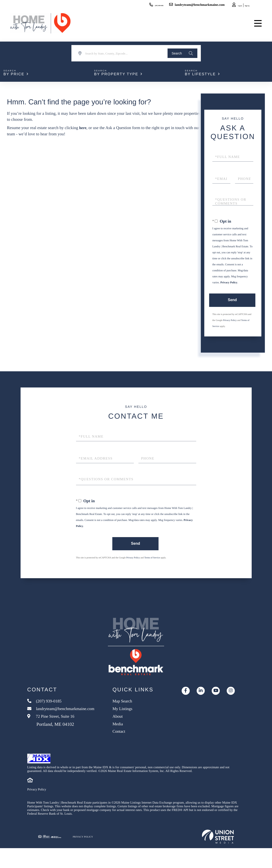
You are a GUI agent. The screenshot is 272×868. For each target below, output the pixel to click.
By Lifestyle (200, 74)
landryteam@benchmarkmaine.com (181, 5)
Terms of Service (152, 558)
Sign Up (240, 6)
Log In (227, 6)
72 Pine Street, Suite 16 (54, 737)
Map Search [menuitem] (130, 716)
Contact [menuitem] (126, 750)
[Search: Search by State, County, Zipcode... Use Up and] (120, 53)
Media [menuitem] (124, 741)
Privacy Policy (229, 282)
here (83, 128)
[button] (181, 53)
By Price (14, 74)
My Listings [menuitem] (130, 724)
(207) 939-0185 (135, 5)
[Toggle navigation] (257, 25)
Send (232, 300)
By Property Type (116, 74)
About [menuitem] (124, 733)
